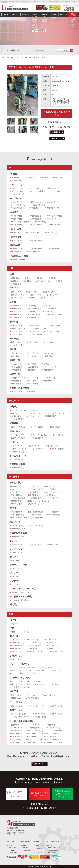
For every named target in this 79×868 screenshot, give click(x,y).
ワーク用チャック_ (19, 702)
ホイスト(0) (15, 560)
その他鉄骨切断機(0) (18, 498)
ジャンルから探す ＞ (40, 50)
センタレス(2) (16, 312)
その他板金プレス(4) (38, 438)
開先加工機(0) (16, 501)
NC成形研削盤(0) (35, 216)
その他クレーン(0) (55, 545)
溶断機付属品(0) (55, 427)
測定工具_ (14, 636)
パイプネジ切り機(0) (37, 489)
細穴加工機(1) (16, 252)
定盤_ (12, 628)
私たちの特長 (25, 14)
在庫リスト (25, 848)
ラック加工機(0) (32, 384)
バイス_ (14, 620)
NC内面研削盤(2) (17, 219)
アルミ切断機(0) (17, 495)
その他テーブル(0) (41, 717)
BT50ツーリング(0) (37, 670)
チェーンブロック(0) (18, 568)
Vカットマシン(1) (36, 413)
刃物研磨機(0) (31, 370)
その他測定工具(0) (56, 652)
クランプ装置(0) (17, 737)
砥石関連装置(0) (17, 734)
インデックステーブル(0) (20, 717)
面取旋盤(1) (28, 281)
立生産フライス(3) (49, 292)
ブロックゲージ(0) (50, 640)
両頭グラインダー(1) (55, 315)
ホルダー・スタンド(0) (36, 652)
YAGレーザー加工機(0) (19, 518)
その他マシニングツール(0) (38, 673)
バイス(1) (14, 624)
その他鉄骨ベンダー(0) (19, 529)
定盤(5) (14, 632)
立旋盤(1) (40, 278)
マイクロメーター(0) (31, 640)
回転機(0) (30, 501)
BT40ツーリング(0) (18, 670)
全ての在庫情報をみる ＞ (14, 50)
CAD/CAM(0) (16, 740)
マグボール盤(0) (17, 504)
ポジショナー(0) (44, 501)
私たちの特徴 (25, 842)
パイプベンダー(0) (18, 526)
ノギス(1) (14, 640)
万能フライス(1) (35, 295)
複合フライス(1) (17, 298)
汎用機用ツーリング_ (20, 678)
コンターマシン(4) (18, 489)
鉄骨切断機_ (16, 483)
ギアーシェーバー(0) (31, 378)
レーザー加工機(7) (38, 427)
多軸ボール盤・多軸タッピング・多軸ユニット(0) (28, 328)
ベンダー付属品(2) (58, 449)
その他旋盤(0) (16, 284)
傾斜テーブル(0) (57, 714)
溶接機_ (13, 508)
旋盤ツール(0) (16, 695)
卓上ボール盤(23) (17, 325)
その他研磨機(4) (48, 370)
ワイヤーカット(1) (54, 249)
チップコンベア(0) (55, 728)
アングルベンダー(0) (37, 526)
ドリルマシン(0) (52, 498)
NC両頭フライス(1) (18, 208)
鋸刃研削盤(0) (16, 315)
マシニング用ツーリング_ (22, 664)
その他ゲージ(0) (35, 649)
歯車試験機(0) (16, 384)
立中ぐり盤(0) (48, 342)
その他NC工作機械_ (19, 256)
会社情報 (54, 14)
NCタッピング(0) (33, 233)
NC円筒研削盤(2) (35, 219)
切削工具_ (14, 691)
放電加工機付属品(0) (34, 252)
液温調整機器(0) (37, 728)
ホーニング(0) (16, 364)
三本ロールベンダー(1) (19, 449)
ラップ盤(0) (46, 364)
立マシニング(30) (17, 188)
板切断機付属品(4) (52, 416)
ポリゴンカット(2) (44, 281)
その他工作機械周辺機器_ (22, 721)
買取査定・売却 (12, 848)
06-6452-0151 (71, 8)
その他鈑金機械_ (18, 464)
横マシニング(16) (35, 188)
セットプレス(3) (59, 435)
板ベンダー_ (16, 442)
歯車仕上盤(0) (31, 381)
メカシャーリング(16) (19, 410)
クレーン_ (15, 541)
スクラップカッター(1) (56, 413)
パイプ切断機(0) (49, 495)
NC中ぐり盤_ (16, 237)
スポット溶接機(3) (18, 515)
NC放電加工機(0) (36, 249)
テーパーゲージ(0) (18, 649)
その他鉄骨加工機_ (19, 533)
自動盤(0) (14, 281)
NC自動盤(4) (44, 177)
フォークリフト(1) (18, 552)
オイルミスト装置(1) (49, 737)
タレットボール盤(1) (52, 331)
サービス (35, 14)
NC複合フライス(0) (53, 202)
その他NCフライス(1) (53, 208)
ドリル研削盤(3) (48, 312)
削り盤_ (13, 349)
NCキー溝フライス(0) (19, 205)
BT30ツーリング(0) (47, 667)
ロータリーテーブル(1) (19, 714)
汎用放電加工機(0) (18, 249)
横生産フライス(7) (18, 295)
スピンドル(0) (41, 684)
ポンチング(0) (50, 486)
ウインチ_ (15, 573)
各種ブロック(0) (17, 659)
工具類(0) (61, 742)
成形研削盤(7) (32, 306)
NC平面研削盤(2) (17, 216)
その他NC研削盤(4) (55, 225)
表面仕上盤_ (16, 360)
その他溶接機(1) (39, 518)
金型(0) (57, 734)
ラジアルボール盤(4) (53, 325)
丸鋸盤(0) (35, 492)
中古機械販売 (12, 850)
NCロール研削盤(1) (36, 225)
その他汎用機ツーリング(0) (21, 687)
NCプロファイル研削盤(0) (20, 222)
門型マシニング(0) (53, 188)
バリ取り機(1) (16, 416)
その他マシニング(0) (18, 194)
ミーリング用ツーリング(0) (21, 681)
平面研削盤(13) (16, 306)
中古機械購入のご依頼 (53, 850)
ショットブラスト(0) (18, 492)
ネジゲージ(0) (53, 646)
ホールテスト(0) (17, 652)
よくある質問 (63, 14)
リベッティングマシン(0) (52, 492)
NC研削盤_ (15, 212)
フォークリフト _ (18, 549)
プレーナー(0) (16, 353)
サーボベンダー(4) (39, 449)
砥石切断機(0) (33, 495)
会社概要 (37, 842)
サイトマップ (38, 852)
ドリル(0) (39, 681)
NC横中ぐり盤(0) (17, 241)
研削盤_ (13, 302)
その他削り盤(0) (48, 356)
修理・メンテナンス (13, 853)
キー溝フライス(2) (53, 295)
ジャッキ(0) (32, 734)
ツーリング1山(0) (17, 673)
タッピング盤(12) (17, 334)
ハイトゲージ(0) (35, 643)
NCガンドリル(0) (51, 233)
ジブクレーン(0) (37, 545)
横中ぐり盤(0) (16, 342)
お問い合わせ (56, 138)
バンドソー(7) (35, 486)
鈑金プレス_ (16, 431)
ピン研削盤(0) (16, 317)
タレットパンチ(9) (18, 435)
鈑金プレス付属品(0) (18, 438)
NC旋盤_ (14, 174)
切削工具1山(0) (16, 698)
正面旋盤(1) (53, 278)
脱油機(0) (52, 725)
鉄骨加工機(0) (36, 498)
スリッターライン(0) (18, 460)
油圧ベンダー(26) (34, 446)
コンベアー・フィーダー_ (22, 589)
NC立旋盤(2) (29, 177)
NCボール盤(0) (16, 233)
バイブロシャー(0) (18, 413)
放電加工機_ (16, 245)
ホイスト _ (15, 557)
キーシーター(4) (31, 356)
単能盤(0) (59, 281)
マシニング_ (16, 185)
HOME (6, 14)
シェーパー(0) (48, 353)
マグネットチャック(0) (36, 706)
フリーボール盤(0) (18, 331)
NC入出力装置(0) (56, 731)
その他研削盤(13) (33, 317)
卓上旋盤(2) (15, 278)
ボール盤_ (15, 322)
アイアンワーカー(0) (35, 504)
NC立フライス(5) (17, 202)
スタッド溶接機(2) (36, 515)
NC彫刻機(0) (35, 208)
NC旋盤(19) (15, 177)
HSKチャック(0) (55, 670)
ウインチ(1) (15, 576)
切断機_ (13, 407)
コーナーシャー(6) (33, 416)
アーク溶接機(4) (17, 512)
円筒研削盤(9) (16, 309)
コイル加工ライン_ (19, 456)
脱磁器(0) (45, 734)
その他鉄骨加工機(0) (18, 537)
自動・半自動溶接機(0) (36, 512)
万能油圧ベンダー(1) (53, 446)
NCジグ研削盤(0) (41, 222)
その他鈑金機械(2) (18, 468)
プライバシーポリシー (52, 842)
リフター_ (15, 581)
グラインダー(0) (46, 742)
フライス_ (15, 288)
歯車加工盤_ (16, 374)
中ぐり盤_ (15, 339)
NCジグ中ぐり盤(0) (36, 241)
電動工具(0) (15, 742)
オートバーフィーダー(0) (34, 725)
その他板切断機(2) (18, 419)
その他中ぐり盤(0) (18, 345)
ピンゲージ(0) (51, 643)
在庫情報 (44, 14)
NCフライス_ (16, 198)
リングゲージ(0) (37, 646)
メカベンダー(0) (17, 446)
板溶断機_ (14, 423)
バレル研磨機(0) (17, 367)
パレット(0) (32, 737)
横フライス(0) (32, 292)
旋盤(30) (28, 278)
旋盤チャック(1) (17, 706)
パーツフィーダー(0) (18, 728)
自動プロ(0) (15, 725)
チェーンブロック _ (19, 565)
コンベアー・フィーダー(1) (21, 592)
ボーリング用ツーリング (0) (21, 684)
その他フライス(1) (47, 298)
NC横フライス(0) (35, 202)
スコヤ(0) (50, 649)
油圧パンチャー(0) (18, 486)
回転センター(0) (17, 731)
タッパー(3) (31, 695)
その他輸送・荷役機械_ (21, 597)
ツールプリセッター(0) (36, 731)
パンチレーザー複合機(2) (38, 435)
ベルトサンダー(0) (50, 367)
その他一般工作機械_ (20, 388)
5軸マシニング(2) (17, 191)
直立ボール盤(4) (35, 325)
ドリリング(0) (55, 191)
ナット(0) (55, 684)
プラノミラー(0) (32, 353)
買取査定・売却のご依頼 (54, 848)
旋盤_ (12, 274)
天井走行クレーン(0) (18, 545)
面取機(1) (31, 392)
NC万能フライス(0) (39, 205)
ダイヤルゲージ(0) (18, 643)
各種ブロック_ (17, 656)
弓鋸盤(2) (53, 489)
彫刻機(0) (31, 298)
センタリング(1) (17, 392)
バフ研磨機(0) (16, 370)
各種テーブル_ (17, 710)
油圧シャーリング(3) (39, 410)
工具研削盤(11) (32, 312)
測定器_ (13, 605)
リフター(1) (15, 584)
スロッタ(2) (15, 356)
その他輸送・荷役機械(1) (20, 600)
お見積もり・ (73, 14)
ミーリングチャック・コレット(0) (23, 667)
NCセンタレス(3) (53, 219)
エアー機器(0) (30, 742)
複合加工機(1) (59, 177)
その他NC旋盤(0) (17, 180)
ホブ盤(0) (14, 378)
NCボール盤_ (16, 229)
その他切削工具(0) (34, 698)
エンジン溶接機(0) (55, 515)
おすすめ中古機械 (27, 850)
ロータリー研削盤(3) (34, 309)
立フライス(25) (16, 292)
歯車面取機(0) (47, 381)
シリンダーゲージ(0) (18, 646)
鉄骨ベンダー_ (17, 522)
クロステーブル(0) (39, 714)
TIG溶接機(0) (55, 512)
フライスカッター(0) (48, 695)
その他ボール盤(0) (35, 334)
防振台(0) (30, 740)
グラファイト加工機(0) (37, 191)
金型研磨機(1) (33, 367)
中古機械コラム (39, 845)
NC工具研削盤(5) (17, 225)
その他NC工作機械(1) (19, 259)
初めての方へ (16, 14)
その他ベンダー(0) (18, 452)
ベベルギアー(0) (49, 378)
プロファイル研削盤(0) (34, 315)
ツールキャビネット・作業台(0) (50, 740)
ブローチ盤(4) (31, 364)
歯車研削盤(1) (16, 381)
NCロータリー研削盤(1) (55, 216)
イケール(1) (26, 632)
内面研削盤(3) (48, 306)
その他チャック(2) (56, 706)
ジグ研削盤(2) (51, 309)
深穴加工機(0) (35, 331)
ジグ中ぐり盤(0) (32, 342)
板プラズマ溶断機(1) (18, 427)
